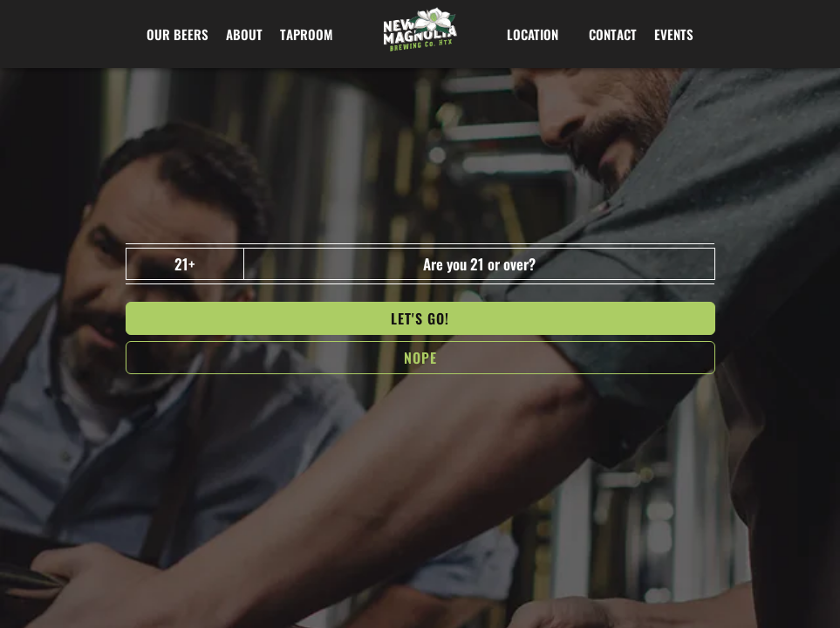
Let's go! (420, 318)
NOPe (420, 358)
